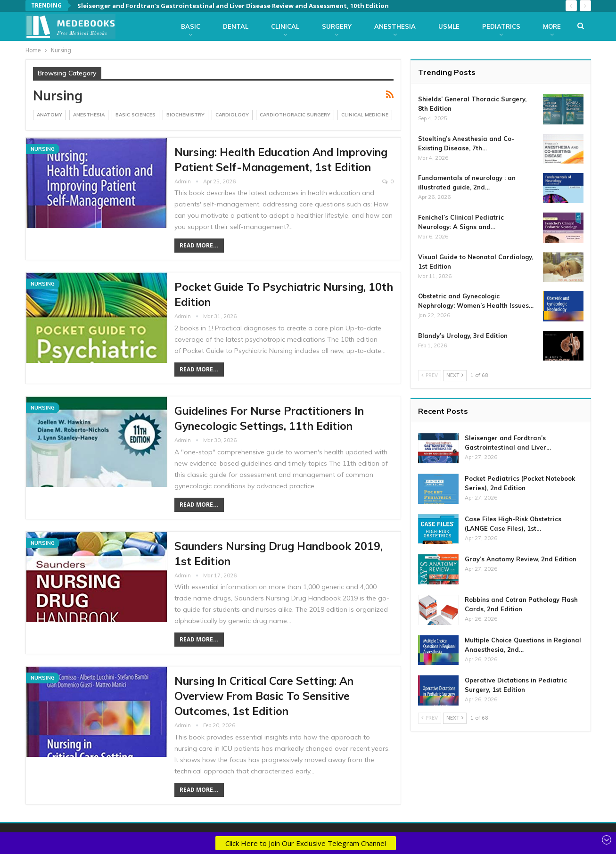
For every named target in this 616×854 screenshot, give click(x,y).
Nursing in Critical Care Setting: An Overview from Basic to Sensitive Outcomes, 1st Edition (264, 696)
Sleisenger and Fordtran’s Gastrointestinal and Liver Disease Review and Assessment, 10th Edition (233, 6)
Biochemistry (185, 115)
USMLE (449, 26)
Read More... (199, 245)
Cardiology (232, 115)
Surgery (337, 26)
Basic (191, 26)
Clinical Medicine (365, 115)
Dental (236, 26)
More (552, 26)
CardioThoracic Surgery (295, 115)
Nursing (43, 149)
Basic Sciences (136, 115)
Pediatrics (501, 26)
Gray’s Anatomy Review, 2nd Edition (521, 559)
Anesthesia (395, 26)
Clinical (285, 26)
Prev (430, 375)
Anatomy (49, 115)
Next (455, 375)
